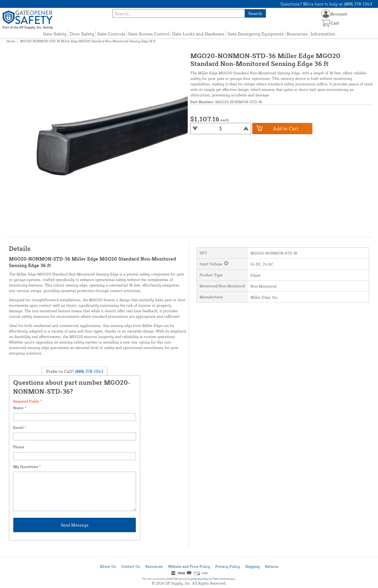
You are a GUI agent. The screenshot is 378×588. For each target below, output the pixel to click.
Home (11, 41)
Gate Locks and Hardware (198, 34)
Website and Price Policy (189, 566)
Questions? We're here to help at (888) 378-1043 (326, 4)
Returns (272, 566)
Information (323, 34)
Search (255, 13)
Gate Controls (111, 34)
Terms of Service (221, 579)
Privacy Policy (228, 566)
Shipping (253, 566)
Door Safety (82, 34)
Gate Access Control (149, 34)
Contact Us (131, 566)
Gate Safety (55, 34)
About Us (108, 566)
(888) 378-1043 (89, 371)
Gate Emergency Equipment (256, 34)
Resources (297, 34)
